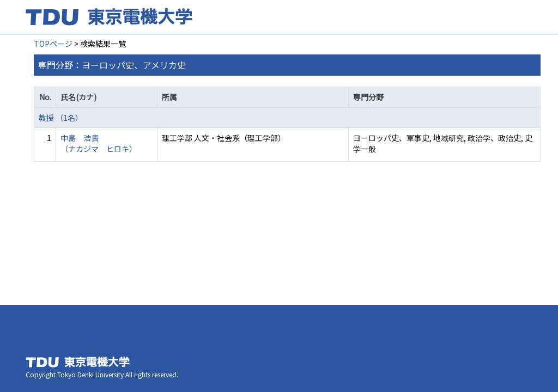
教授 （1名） (61, 118)
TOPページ (53, 44)
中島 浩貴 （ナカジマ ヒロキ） (99, 143)
